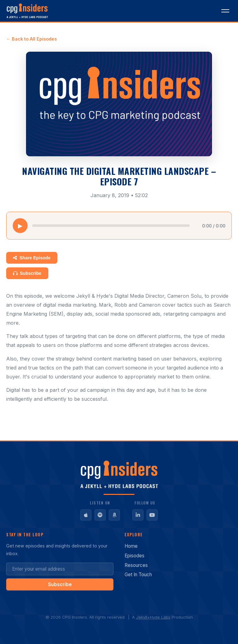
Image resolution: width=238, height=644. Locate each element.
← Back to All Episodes (31, 39)
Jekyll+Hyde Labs (153, 617)
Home (131, 546)
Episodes (134, 556)
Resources (136, 565)
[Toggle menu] (225, 11)
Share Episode (32, 258)
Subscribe (27, 273)
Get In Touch (138, 575)
